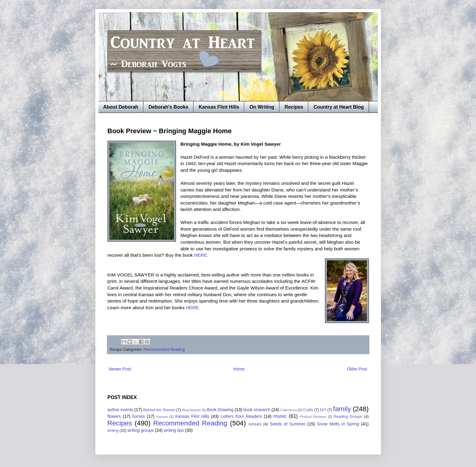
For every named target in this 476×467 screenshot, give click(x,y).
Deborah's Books (168, 107)
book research (257, 410)
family (342, 409)
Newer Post (120, 369)
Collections (289, 410)
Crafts (308, 410)
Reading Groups (348, 417)
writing (113, 431)
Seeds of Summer (288, 424)
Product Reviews (313, 417)
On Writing (262, 107)
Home (239, 369)
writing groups (140, 430)
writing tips (174, 430)
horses (139, 416)
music (280, 416)
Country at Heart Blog (339, 107)
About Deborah (121, 107)
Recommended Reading (164, 350)
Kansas (162, 417)
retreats (255, 424)
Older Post (357, 369)
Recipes (294, 107)
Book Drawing (220, 410)
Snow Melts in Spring (338, 424)
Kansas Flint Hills (219, 107)
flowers (114, 416)
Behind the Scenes (159, 410)
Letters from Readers (241, 416)
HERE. (201, 255)
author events (120, 410)
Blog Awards (191, 410)
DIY (323, 410)
